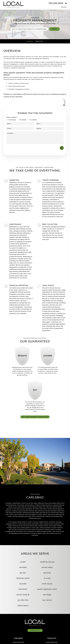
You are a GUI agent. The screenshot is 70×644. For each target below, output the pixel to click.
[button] (65, 3)
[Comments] (35, 138)
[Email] (50, 124)
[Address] (50, 128)
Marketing (39, 41)
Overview (30, 41)
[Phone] (20, 128)
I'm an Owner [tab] (12, 120)
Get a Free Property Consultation (35, 417)
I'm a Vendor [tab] (33, 120)
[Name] (20, 124)
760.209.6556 (56, 3)
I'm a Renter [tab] (23, 120)
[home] (14, 5)
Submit (54, 29)
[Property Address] (29, 29)
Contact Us (35, 630)
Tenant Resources (52, 642)
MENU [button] (64, 7)
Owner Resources (18, 642)
